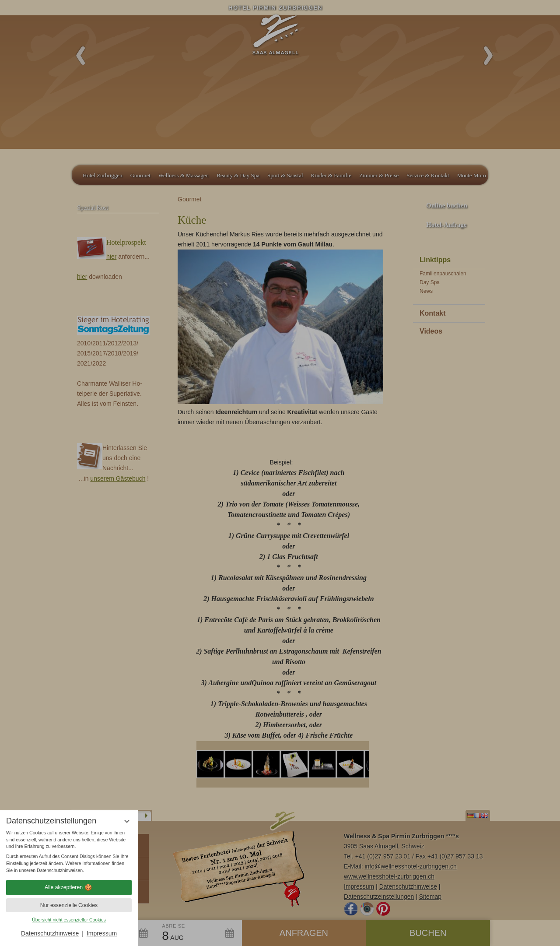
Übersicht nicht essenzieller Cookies (69, 920)
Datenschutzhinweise (50, 933)
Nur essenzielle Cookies (69, 905)
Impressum (102, 933)
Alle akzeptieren (69, 887)
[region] (69, 852)
